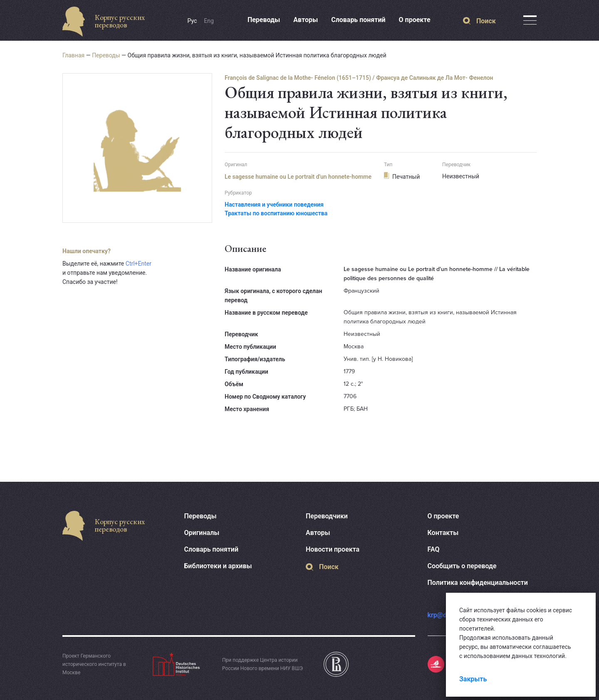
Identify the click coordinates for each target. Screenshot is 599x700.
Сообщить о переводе (462, 566)
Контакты (443, 533)
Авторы (306, 20)
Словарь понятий (358, 20)
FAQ (434, 549)
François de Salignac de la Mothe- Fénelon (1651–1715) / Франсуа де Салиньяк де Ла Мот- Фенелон (359, 78)
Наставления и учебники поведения (274, 205)
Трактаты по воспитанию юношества (276, 213)
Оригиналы (202, 533)
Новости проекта (333, 549)
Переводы (264, 20)
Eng (209, 21)
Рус (192, 21)
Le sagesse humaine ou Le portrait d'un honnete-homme (298, 177)
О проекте (415, 20)
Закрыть (473, 679)
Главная (73, 55)
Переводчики (327, 516)
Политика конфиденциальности (478, 583)
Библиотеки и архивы (218, 566)
